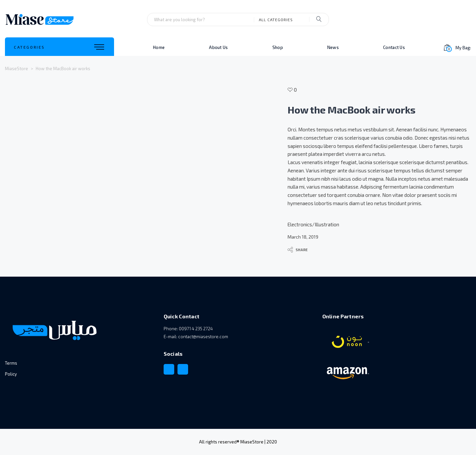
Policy (11, 374)
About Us (218, 47)
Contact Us (394, 47)
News (333, 47)
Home (159, 47)
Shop (278, 47)
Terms (11, 363)
